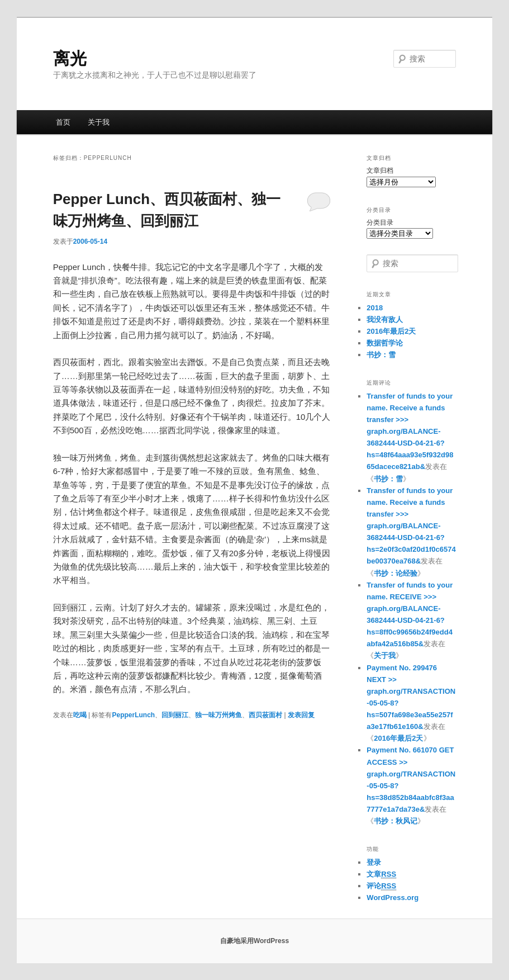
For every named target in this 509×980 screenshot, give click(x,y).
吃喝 (80, 715)
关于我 (99, 122)
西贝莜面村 (265, 715)
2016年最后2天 (391, 331)
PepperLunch (133, 715)
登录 (374, 862)
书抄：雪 (381, 355)
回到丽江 (175, 715)
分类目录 (380, 222)
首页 (63, 122)
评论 (381, 886)
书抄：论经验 (396, 573)
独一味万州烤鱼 (218, 715)
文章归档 (380, 171)
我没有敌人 (385, 319)
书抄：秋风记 (396, 821)
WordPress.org (393, 898)
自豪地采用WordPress (254, 941)
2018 (375, 308)
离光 (70, 58)
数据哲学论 (385, 343)
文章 (381, 874)
